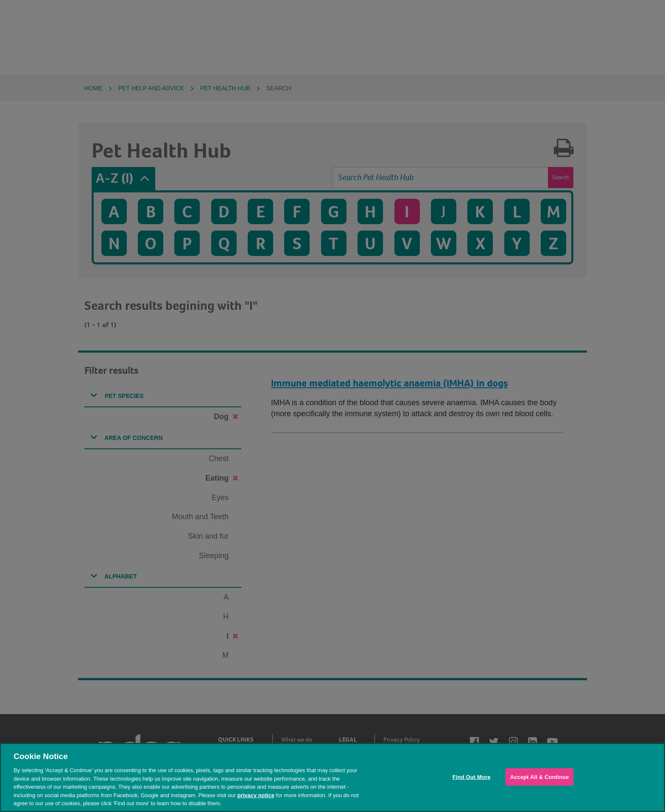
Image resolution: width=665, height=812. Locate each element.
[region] (332, 777)
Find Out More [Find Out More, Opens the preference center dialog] (472, 777)
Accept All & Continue (540, 777)
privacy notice (256, 795)
